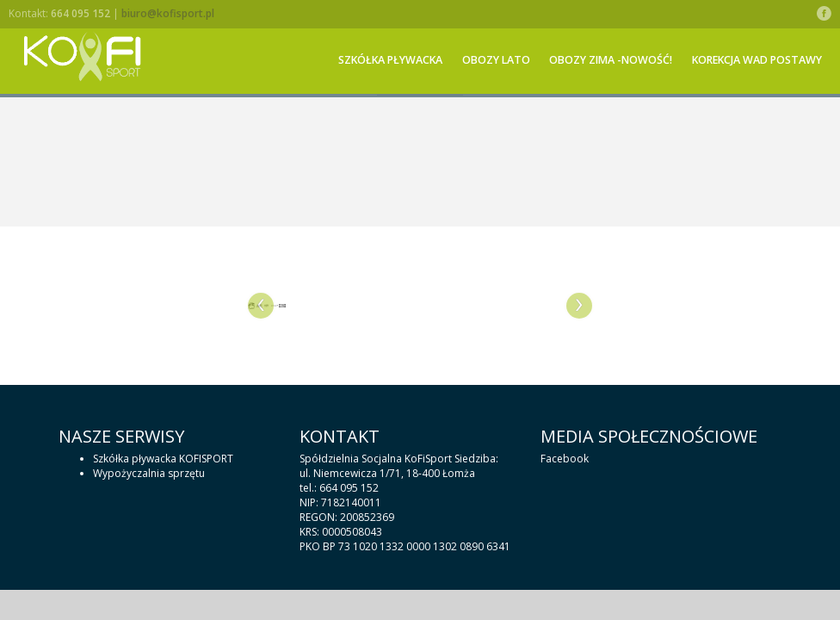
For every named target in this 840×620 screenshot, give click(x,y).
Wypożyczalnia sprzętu (149, 473)
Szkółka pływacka (390, 60)
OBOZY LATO (496, 60)
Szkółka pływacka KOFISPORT (163, 459)
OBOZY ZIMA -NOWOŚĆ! (611, 60)
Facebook (565, 459)
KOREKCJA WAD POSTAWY (757, 60)
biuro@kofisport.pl (168, 13)
